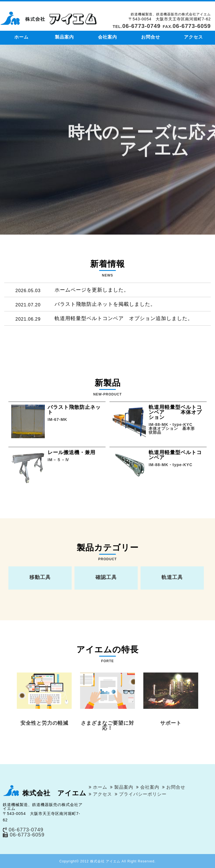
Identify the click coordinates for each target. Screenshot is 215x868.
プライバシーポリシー (143, 794)
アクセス (193, 37)
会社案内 (107, 37)
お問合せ (151, 37)
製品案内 (64, 37)
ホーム (21, 37)
